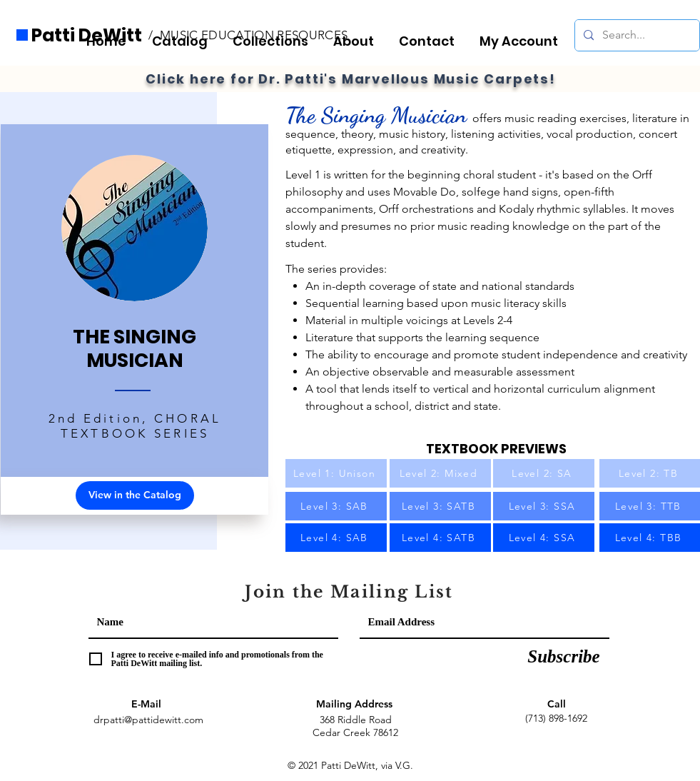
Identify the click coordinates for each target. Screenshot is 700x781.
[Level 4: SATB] (440, 538)
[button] (274, 35)
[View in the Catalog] (135, 495)
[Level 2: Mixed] (440, 473)
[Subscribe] (564, 657)
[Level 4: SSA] (544, 538)
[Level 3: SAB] (336, 506)
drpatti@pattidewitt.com (148, 720)
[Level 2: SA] (544, 473)
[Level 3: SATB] (440, 506)
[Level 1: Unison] (336, 473)
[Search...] (636, 35)
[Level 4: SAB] (336, 538)
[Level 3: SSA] (544, 506)
